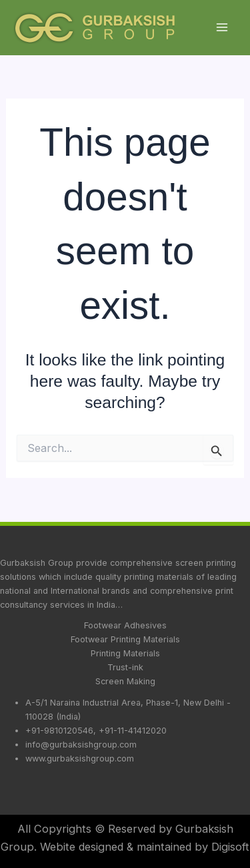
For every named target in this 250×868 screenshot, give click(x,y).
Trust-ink (125, 667)
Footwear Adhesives (125, 625)
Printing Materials (125, 653)
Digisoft (230, 847)
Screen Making (125, 681)
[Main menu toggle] (222, 28)
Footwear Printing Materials (125, 639)
